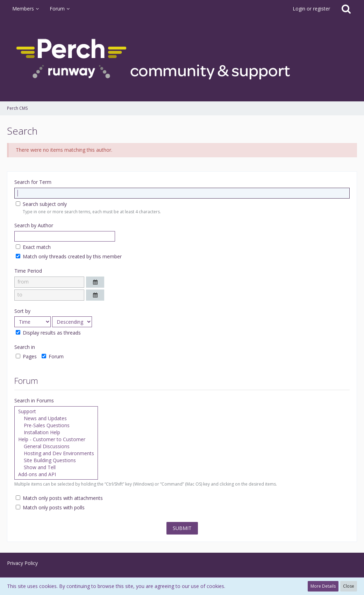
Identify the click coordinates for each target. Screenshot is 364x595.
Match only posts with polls (50, 507)
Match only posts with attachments (59, 498)
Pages (26, 356)
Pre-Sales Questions (56, 425)
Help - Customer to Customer (56, 439)
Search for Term (33, 182)
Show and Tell (56, 467)
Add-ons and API (56, 474)
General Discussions (56, 446)
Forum (53, 356)
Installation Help (56, 432)
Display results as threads (48, 333)
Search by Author (34, 225)
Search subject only (41, 204)
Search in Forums (34, 400)
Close (349, 586)
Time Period (28, 271)
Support (56, 411)
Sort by (22, 311)
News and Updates (56, 418)
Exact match (33, 247)
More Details (323, 586)
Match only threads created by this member (69, 256)
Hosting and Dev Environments (56, 453)
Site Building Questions (56, 460)
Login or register (311, 9)
